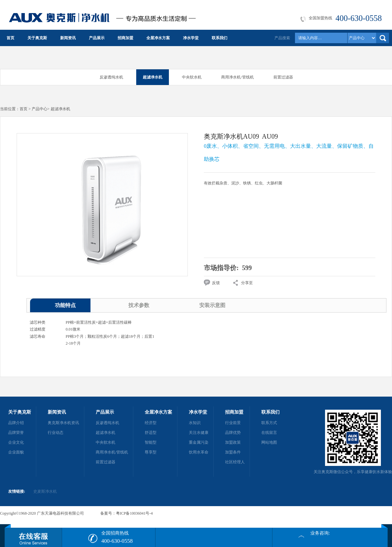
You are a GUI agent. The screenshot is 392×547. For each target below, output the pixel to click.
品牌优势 (233, 433)
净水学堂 (191, 38)
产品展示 (97, 38)
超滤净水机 (153, 77)
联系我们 (220, 38)
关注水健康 (199, 433)
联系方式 (269, 423)
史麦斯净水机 (45, 491)
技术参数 (139, 305)
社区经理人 (235, 462)
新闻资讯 (68, 38)
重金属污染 (199, 442)
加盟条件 (233, 452)
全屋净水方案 (158, 38)
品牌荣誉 (16, 433)
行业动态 (56, 433)
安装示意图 (212, 305)
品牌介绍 (16, 423)
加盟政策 (233, 442)
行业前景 (233, 423)
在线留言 (269, 433)
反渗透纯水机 (111, 77)
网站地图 (269, 442)
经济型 (151, 423)
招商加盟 (125, 38)
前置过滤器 (283, 77)
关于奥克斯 (37, 38)
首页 (10, 38)
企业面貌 (16, 452)
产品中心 (40, 109)
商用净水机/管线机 (237, 77)
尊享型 (151, 452)
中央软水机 (192, 77)
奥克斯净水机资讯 (63, 423)
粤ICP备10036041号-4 (134, 513)
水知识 (195, 423)
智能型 (151, 442)
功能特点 (65, 305)
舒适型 (151, 433)
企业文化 (16, 442)
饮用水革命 (199, 452)
